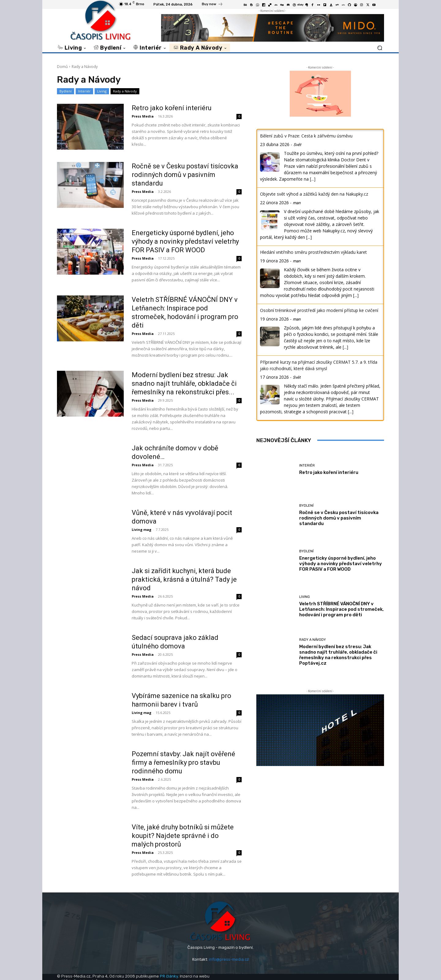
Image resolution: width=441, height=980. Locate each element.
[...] (313, 179)
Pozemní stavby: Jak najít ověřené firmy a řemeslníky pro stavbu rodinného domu (183, 762)
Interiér (84, 91)
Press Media (143, 116)
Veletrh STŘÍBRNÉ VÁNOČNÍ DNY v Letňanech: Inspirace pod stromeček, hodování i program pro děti (341, 609)
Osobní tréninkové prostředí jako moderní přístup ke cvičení (319, 310)
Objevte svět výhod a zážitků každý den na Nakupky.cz (314, 194)
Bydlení (66, 91)
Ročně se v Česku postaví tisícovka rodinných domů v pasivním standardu (185, 175)
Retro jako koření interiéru (172, 108)
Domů (62, 67)
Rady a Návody (125, 91)
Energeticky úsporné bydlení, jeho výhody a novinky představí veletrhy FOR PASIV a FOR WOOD (185, 241)
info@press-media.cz (229, 959)
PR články (169, 976)
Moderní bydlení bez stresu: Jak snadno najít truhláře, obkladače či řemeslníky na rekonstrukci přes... (184, 383)
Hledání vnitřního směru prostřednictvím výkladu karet (313, 252)
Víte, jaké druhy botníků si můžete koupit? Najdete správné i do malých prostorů (183, 836)
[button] (380, 48)
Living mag (141, 529)
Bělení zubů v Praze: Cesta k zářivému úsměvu (306, 136)
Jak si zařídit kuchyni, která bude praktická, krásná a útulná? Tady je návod (184, 579)
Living (102, 91)
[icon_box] (212, 5)
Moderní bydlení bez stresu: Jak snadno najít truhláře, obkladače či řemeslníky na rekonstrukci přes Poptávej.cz (338, 655)
